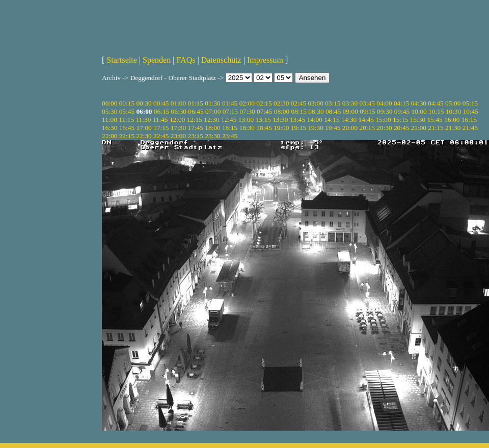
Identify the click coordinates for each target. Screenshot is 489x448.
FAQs (186, 60)
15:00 (383, 120)
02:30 (281, 103)
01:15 (196, 103)
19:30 (315, 128)
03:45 (367, 103)
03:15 (333, 103)
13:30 (280, 120)
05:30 (110, 111)
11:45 (160, 120)
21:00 (419, 128)
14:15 (332, 120)
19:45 (333, 128)
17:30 (178, 128)
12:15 (195, 120)
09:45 (402, 111)
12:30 (211, 120)
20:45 (401, 128)
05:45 (127, 111)
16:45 (127, 128)
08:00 (282, 111)
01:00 (178, 103)
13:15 (263, 120)
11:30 (143, 120)
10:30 (453, 111)
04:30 (419, 103)
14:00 (315, 120)
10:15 (436, 111)
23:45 (230, 136)
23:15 (196, 136)
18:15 (230, 128)
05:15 (470, 103)
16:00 (452, 120)
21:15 (436, 128)
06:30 (179, 111)
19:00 (281, 128)
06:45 (196, 111)
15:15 (400, 120)
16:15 (469, 120)
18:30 (247, 128)
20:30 (384, 128)
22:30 (144, 136)
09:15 (367, 111)
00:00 (110, 103)
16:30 (110, 128)
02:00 (247, 103)
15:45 (434, 120)
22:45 (161, 136)
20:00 (350, 128)
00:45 (161, 103)
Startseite (122, 60)
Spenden (157, 60)
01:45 (230, 103)
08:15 (298, 111)
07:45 (264, 111)
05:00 (453, 103)
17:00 (144, 128)
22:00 (110, 136)
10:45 (471, 111)
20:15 (367, 128)
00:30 (144, 103)
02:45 (298, 103)
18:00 (212, 128)
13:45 (297, 120)
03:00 (315, 103)
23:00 (178, 136)
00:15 (127, 103)
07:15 (230, 111)
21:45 (470, 128)
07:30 (247, 111)
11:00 (110, 120)
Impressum (265, 60)
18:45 (264, 128)
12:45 (229, 120)
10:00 (419, 111)
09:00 (350, 111)
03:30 (350, 103)
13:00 (246, 120)
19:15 (298, 128)
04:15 (401, 103)
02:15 (264, 103)
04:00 (384, 103)
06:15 (161, 111)
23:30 (212, 136)
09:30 (385, 111)
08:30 (316, 111)
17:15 (161, 128)
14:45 (366, 120)
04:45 (436, 103)
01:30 (212, 103)
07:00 (213, 111)
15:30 (418, 120)
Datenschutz (221, 60)
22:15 (127, 136)
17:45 (196, 128)
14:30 (349, 120)
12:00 (177, 120)
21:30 (453, 128)
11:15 (126, 120)
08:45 (333, 111)
